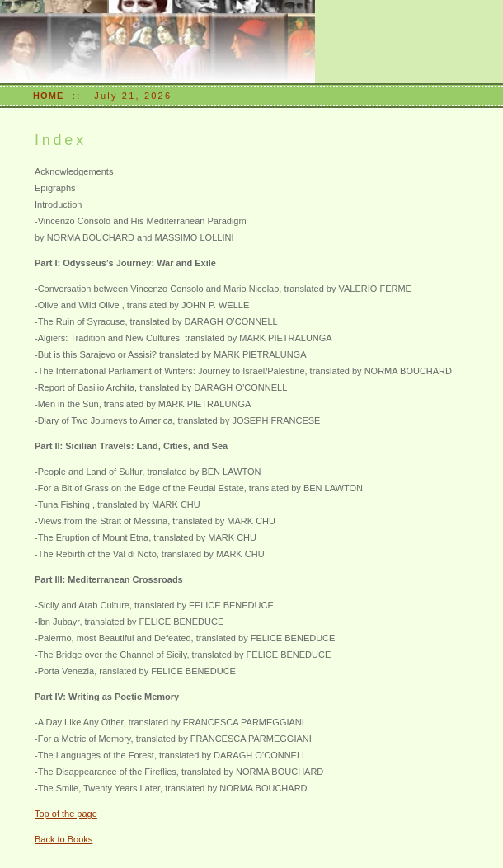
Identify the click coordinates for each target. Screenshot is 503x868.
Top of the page (66, 814)
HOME (48, 96)
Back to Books (63, 839)
